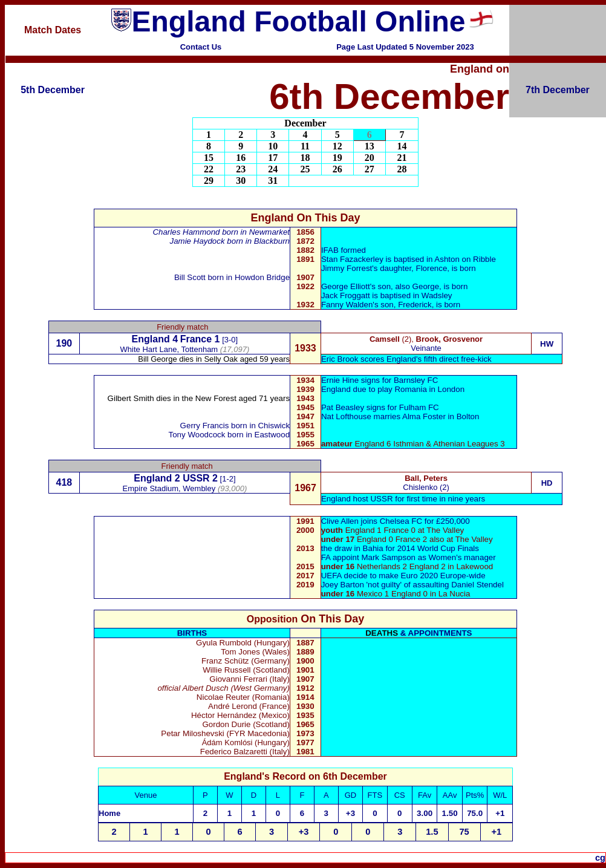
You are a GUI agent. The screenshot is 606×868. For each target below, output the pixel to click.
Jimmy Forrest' (347, 268)
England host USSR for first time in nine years (403, 499)
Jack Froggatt (346, 295)
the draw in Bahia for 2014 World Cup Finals (400, 548)
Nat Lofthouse (346, 416)
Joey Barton (343, 585)
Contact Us (201, 47)
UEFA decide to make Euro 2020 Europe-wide (403, 576)
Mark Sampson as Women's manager (428, 557)
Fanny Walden (347, 305)
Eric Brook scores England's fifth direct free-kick (406, 359)
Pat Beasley (343, 407)
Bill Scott (190, 277)
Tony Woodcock (197, 435)
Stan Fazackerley (352, 259)
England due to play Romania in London (393, 389)
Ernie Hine (340, 380)
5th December (53, 90)
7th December (558, 90)
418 (64, 482)
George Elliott (346, 286)
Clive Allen (340, 521)
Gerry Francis (205, 426)
